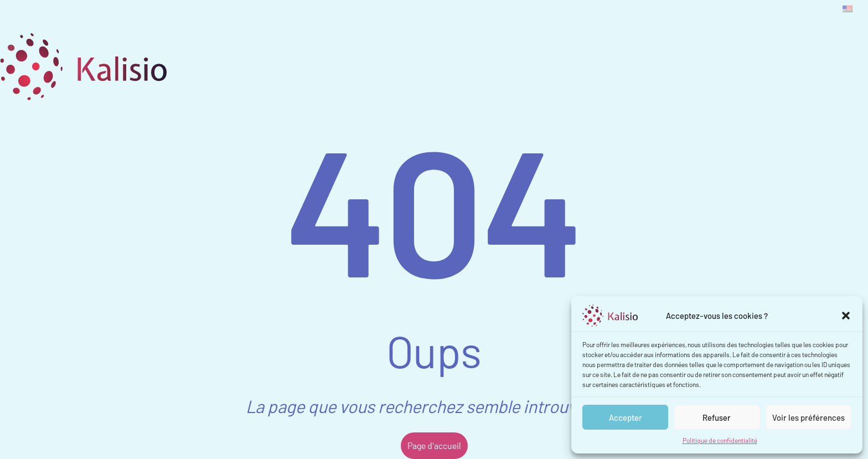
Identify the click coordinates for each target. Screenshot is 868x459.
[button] (846, 316)
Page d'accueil (434, 445)
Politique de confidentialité (720, 440)
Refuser (717, 417)
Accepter (626, 417)
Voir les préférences (808, 417)
